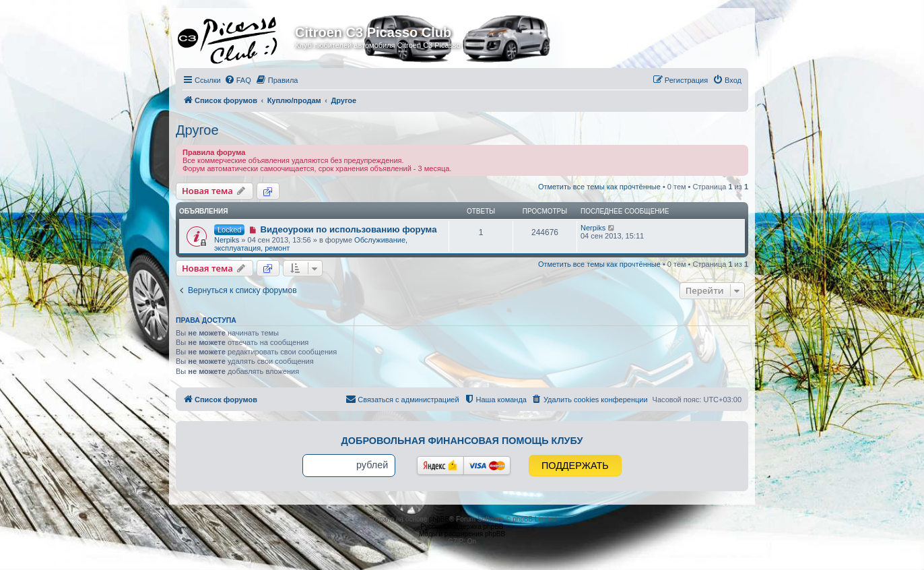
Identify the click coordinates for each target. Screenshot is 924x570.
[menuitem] (238, 80)
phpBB (439, 519)
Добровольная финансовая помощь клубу (462, 441)
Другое (197, 130)
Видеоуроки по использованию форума (348, 229)
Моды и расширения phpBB (462, 534)
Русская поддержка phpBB (462, 527)
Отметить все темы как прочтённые (599, 187)
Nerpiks (227, 240)
